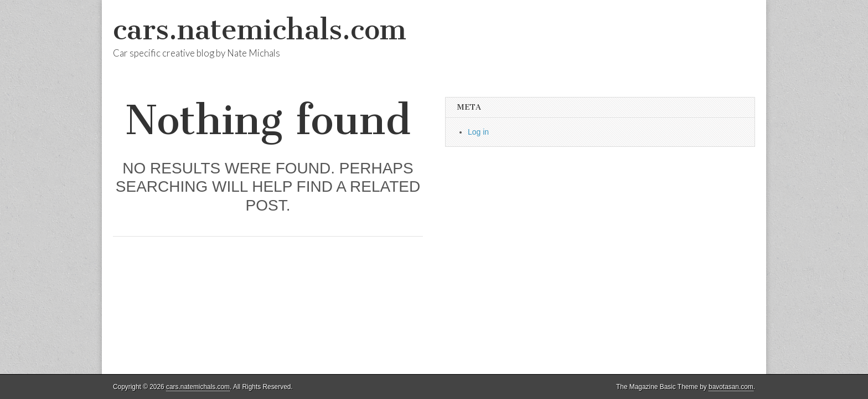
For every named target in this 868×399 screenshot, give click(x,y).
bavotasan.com (731, 387)
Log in (478, 132)
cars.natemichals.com (260, 30)
